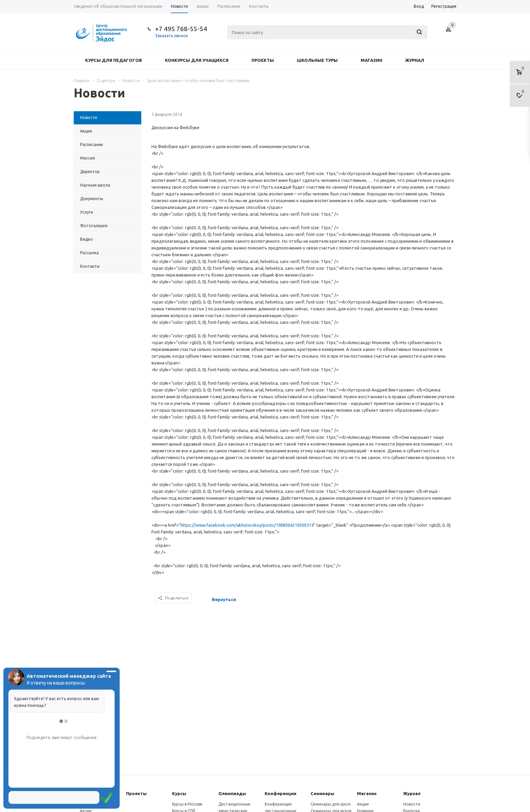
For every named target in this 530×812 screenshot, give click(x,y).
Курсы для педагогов (114, 60)
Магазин (371, 60)
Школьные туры (317, 60)
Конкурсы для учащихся (197, 60)
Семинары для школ (331, 804)
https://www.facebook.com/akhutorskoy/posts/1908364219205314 (247, 525)
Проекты (263, 60)
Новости (412, 804)
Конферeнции (281, 793)
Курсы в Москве (187, 804)
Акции (363, 804)
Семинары (322, 793)
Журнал (415, 60)
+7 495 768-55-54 (181, 29)
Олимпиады (232, 793)
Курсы (179, 793)
